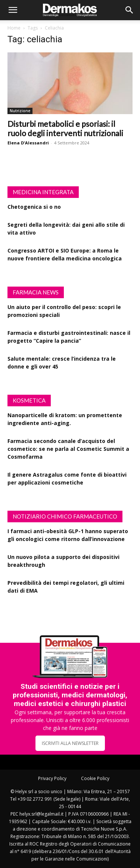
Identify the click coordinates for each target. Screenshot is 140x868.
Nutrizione (20, 111)
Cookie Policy (95, 778)
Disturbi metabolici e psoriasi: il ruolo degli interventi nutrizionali (65, 128)
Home (14, 28)
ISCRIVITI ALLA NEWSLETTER (70, 743)
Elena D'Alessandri (28, 143)
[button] (13, 10)
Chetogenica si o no (34, 207)
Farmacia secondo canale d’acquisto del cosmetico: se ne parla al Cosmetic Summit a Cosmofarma (68, 449)
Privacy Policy (52, 778)
